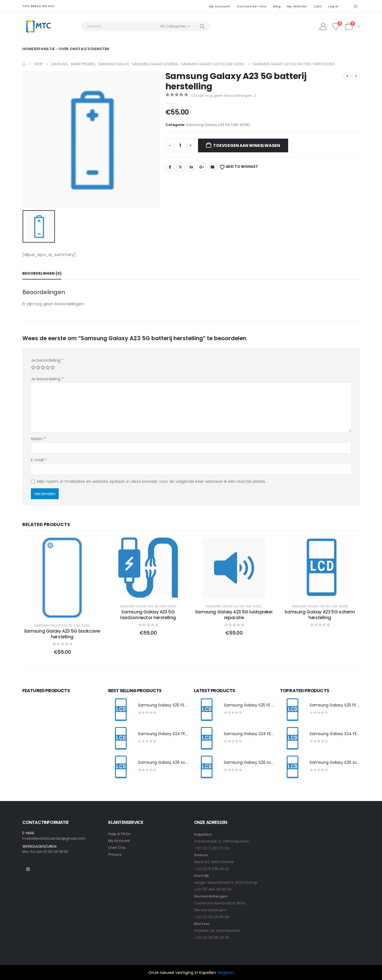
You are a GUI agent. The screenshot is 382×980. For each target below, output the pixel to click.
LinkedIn (191, 167)
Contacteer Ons (252, 6)
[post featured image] (120, 710)
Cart (318, 6)
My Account (220, 6)
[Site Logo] (38, 26)
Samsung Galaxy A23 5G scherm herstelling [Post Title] (320, 615)
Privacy (115, 854)
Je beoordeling (47, 360)
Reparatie (44, 49)
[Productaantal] (180, 145)
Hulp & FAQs (119, 834)
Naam (38, 439)
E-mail (39, 460)
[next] (356, 76)
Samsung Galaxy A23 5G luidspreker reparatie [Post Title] (234, 615)
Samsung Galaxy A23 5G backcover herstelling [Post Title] (62, 634)
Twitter (181, 167)
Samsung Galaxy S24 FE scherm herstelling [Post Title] (181, 734)
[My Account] (323, 26)
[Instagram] (356, 6)
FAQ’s (84, 49)
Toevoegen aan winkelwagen (247, 145)
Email (213, 167)
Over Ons (117, 848)
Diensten (100, 49)
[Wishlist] (336, 26)
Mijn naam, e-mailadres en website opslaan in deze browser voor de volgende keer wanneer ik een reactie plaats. (152, 481)
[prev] (347, 76)
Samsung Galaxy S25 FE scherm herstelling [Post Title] (180, 705)
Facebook (170, 167)
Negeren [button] (226, 973)
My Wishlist (297, 6)
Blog (277, 6)
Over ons (68, 49)
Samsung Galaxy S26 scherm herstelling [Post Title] (178, 762)
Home (28, 49)
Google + (202, 167)
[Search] (203, 26)
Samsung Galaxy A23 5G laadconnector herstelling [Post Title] (148, 615)
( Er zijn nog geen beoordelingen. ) (223, 96)
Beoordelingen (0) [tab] (42, 273)
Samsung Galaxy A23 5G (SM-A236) (218, 125)
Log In (333, 6)
